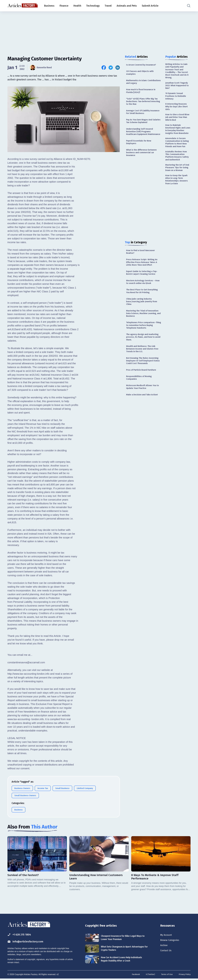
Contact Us (166, 952)
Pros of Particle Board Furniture (142, 386)
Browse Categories (171, 941)
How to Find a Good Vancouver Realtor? (142, 261)
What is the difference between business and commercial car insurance (142, 161)
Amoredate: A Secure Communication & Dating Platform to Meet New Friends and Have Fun (178, 153)
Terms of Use (166, 975)
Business (49, 6)
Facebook (133, 975)
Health (77, 6)
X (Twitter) (149, 975)
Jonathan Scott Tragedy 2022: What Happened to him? (178, 87)
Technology (93, 6)
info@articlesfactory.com (28, 942)
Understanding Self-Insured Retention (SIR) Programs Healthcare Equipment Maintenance (140, 137)
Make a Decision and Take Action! (143, 413)
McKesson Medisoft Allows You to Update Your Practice (144, 404)
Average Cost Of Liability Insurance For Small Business (141, 115)
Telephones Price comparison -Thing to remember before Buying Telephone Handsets (144, 339)
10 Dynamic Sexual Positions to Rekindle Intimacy (176, 99)
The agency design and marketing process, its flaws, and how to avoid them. (144, 352)
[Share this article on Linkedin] (118, 68)
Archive (164, 947)
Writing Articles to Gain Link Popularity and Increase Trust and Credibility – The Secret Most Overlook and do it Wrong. (177, 72)
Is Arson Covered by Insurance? (142, 65)
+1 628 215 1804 (21, 935)
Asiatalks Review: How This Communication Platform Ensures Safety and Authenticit (178, 169)
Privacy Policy (184, 975)
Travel (108, 6)
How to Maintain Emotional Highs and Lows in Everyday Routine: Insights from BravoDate (177, 136)
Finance (64, 6)
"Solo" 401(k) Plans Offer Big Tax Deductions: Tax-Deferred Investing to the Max (143, 104)
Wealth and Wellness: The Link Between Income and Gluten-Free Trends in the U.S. (143, 364)
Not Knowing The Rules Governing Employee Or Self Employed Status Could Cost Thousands (144, 377)
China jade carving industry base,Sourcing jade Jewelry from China (143, 314)
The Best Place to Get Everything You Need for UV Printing (143, 303)
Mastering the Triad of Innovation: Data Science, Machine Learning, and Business (144, 326)
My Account (167, 935)
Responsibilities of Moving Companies (140, 395)
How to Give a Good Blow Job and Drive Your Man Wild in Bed (178, 122)
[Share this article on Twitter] (111, 68)
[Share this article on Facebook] (104, 68)
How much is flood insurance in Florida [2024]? (142, 92)
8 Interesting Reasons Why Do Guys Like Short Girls (178, 110)
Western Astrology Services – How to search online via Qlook (142, 293)
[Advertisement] (99, 31)
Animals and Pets (127, 6)
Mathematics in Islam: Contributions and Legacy (139, 83)
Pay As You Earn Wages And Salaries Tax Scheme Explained (142, 124)
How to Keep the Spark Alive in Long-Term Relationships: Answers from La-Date (177, 198)
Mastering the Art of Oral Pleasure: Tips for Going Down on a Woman (177, 183)
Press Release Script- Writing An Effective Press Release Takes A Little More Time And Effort (143, 272)
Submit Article (150, 6)
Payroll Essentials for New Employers (140, 150)
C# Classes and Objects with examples (141, 73)
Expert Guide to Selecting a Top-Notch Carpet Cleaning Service (143, 283)
